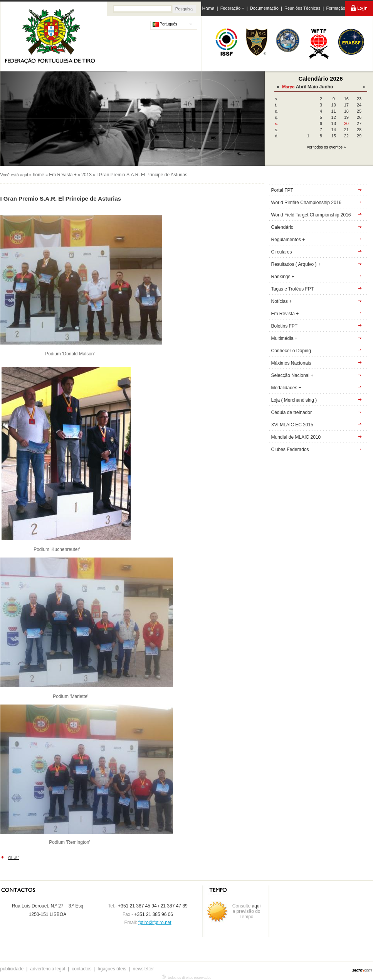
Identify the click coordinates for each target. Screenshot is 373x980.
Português (165, 24)
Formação (336, 8)
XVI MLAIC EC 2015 (292, 425)
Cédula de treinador (292, 412)
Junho (326, 87)
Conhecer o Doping (291, 351)
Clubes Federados (290, 449)
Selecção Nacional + (292, 375)
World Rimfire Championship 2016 (307, 203)
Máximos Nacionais (291, 363)
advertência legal (48, 969)
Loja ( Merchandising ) (294, 400)
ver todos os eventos (325, 147)
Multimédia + (284, 338)
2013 (87, 175)
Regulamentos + (288, 240)
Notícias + (282, 301)
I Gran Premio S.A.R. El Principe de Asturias (142, 175)
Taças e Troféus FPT (293, 289)
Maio (313, 87)
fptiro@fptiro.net (155, 923)
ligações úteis (112, 969)
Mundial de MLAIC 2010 (296, 437)
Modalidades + (286, 388)
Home (208, 8)
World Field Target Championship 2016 (311, 215)
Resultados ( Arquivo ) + (296, 264)
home (39, 175)
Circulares (282, 252)
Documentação (264, 8)
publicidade (12, 969)
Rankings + (283, 277)
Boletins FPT (285, 326)
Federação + (232, 8)
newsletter (144, 969)
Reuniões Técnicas (302, 8)
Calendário (282, 227)
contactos (81, 969)
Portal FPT (282, 190)
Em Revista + (63, 175)
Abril (301, 87)
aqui (256, 906)
